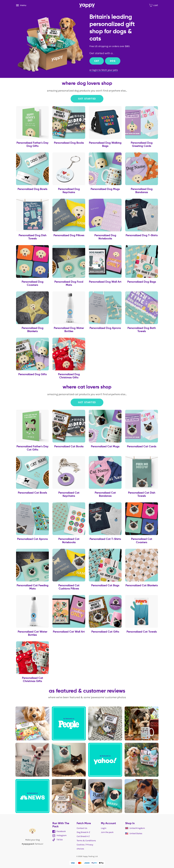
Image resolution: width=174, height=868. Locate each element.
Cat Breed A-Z (83, 836)
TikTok (58, 840)
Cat (97, 61)
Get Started (87, 99)
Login (104, 828)
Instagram (59, 835)
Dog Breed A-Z (83, 832)
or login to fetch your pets (104, 70)
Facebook (59, 831)
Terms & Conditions (86, 841)
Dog (113, 61)
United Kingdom (135, 828)
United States (134, 833)
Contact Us (82, 828)
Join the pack (107, 832)
